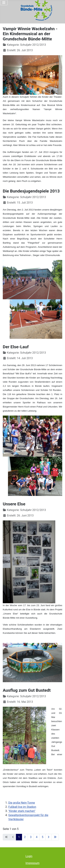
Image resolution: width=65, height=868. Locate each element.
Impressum (32, 863)
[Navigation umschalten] (4, 3)
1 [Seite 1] (19, 837)
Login (29, 856)
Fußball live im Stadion (22, 807)
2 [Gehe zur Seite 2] (25, 837)
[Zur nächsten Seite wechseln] (49, 837)
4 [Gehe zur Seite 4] (37, 837)
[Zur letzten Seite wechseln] (55, 837)
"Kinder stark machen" (22, 811)
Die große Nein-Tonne (22, 803)
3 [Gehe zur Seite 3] (31, 837)
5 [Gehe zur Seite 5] (43, 837)
